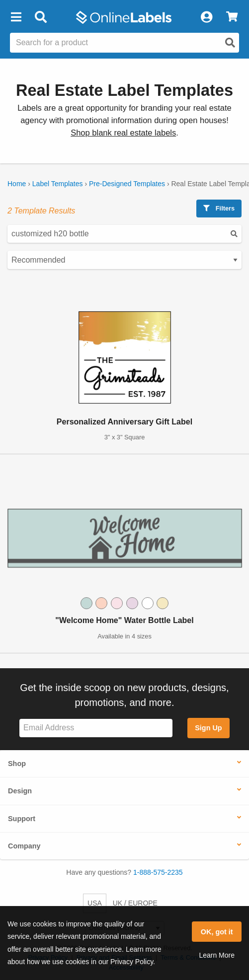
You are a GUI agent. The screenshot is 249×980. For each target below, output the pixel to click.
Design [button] (20, 791)
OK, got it (217, 932)
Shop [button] (17, 764)
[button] (16, 17)
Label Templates (58, 184)
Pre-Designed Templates (127, 184)
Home (17, 184)
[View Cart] (232, 17)
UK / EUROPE (135, 903)
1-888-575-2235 (158, 872)
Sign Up (208, 728)
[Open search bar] (41, 17)
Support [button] (22, 819)
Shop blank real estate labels (123, 133)
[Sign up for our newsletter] (96, 728)
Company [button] (24, 846)
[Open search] (230, 43)
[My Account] (206, 17)
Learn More (217, 955)
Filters (219, 208)
